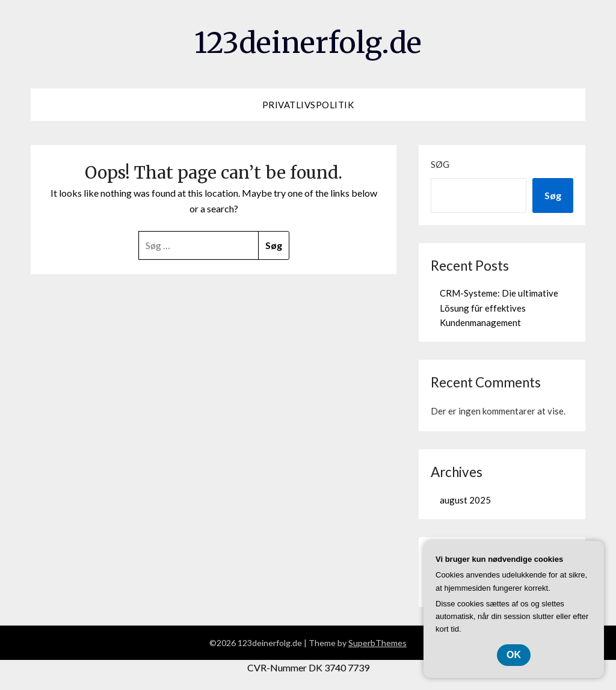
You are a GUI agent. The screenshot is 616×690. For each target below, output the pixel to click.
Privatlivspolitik (308, 105)
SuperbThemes (377, 643)
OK (514, 655)
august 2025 (465, 500)
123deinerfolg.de (308, 43)
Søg (440, 164)
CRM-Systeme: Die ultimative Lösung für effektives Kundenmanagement (499, 308)
